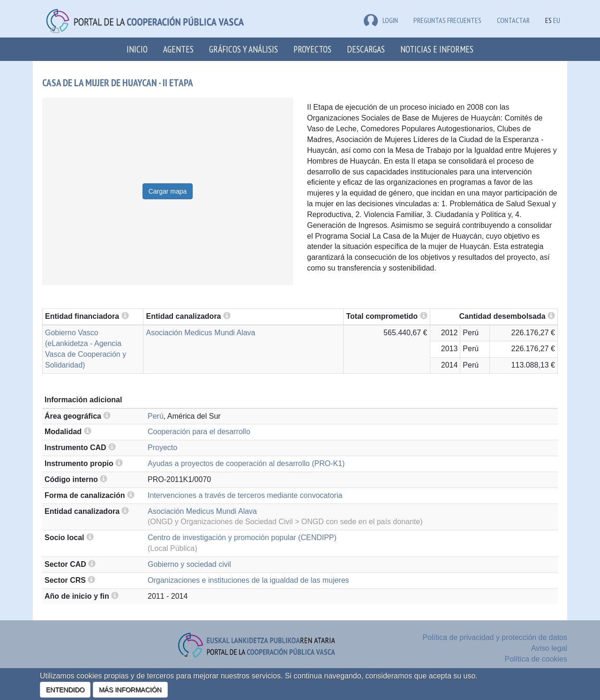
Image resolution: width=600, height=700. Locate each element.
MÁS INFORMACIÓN (130, 690)
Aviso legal (549, 648)
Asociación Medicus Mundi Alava (200, 333)
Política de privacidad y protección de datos (495, 637)
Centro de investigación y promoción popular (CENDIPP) (242, 538)
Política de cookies (536, 659)
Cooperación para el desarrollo (199, 432)
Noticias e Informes (437, 49)
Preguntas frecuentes (447, 20)
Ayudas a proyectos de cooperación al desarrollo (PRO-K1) (246, 463)
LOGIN (381, 20)
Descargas (366, 49)
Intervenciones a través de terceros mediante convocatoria (245, 495)
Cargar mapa (168, 191)
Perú (156, 416)
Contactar (513, 20)
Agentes (178, 49)
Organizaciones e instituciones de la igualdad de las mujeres (248, 580)
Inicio (137, 49)
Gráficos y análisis (244, 49)
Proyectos (312, 49)
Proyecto (162, 448)
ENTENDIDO (65, 690)
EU (557, 20)
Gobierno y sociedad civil (189, 564)
